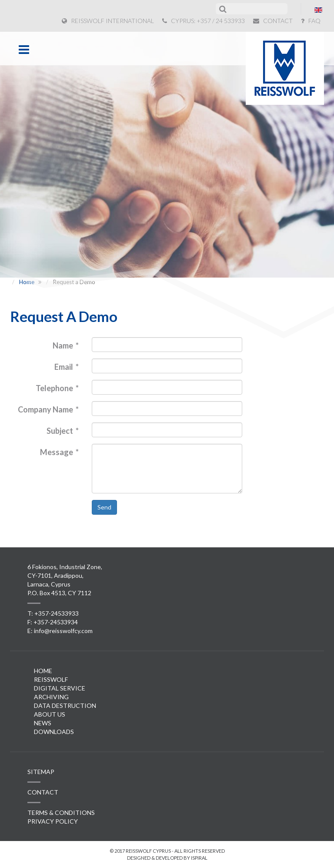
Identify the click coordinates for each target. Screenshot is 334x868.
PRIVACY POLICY (53, 821)
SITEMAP (41, 772)
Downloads (54, 732)
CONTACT (273, 21)
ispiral (199, 858)
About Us (50, 714)
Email (67, 367)
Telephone (57, 388)
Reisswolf (51, 679)
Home (43, 671)
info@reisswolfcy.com (63, 631)
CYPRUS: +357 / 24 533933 (204, 21)
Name (66, 345)
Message (59, 452)
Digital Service (60, 688)
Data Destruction (65, 705)
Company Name (48, 409)
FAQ (311, 21)
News (43, 723)
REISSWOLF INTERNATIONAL (108, 21)
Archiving (51, 697)
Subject (63, 431)
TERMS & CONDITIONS (61, 813)
